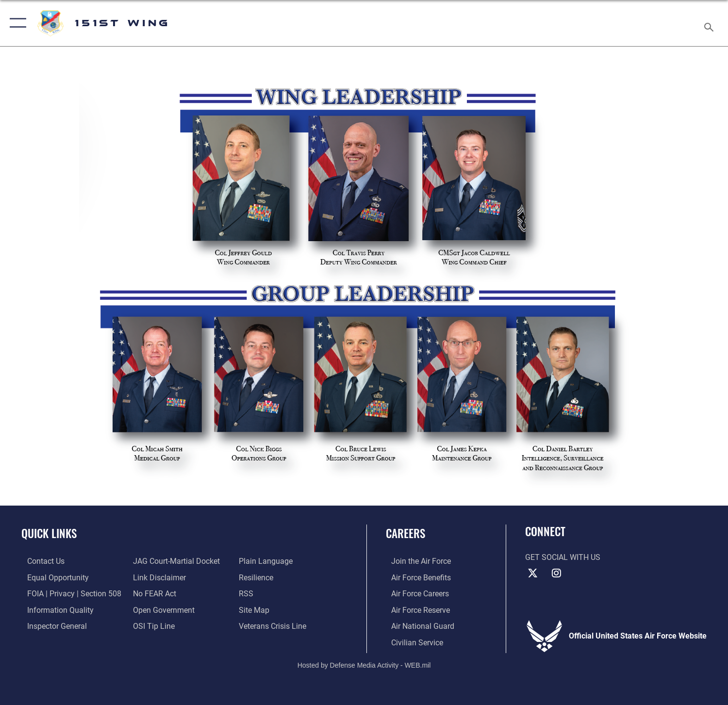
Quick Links (49, 533)
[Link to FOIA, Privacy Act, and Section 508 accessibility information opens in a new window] (68, 593)
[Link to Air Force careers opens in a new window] (415, 593)
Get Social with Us (563, 557)
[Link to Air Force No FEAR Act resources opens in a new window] (153, 593)
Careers (405, 533)
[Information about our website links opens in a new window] (157, 577)
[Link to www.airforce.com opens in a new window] (416, 561)
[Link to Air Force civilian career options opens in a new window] (412, 641)
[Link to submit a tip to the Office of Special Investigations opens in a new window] (152, 625)
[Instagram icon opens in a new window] (557, 573)
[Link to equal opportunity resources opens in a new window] (52, 577)
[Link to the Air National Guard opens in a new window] (417, 625)
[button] (16, 23)
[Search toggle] (710, 23)
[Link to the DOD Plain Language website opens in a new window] (267, 561)
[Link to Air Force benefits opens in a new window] (416, 577)
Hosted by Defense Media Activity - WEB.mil (364, 664)
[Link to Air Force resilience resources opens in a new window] (257, 577)
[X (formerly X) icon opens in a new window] (532, 573)
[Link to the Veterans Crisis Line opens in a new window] (274, 625)
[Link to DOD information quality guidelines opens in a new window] (55, 609)
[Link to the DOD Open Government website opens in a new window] (162, 609)
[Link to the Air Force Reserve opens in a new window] (415, 609)
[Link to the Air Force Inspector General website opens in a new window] (51, 625)
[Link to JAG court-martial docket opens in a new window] (174, 561)
